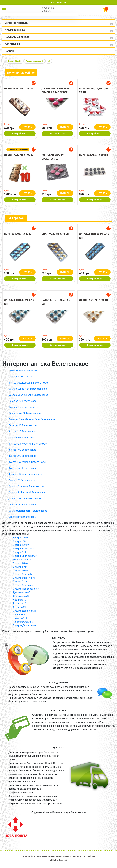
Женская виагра (22, 560)
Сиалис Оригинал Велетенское (26, 486)
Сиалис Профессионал (26, 589)
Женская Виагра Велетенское (25, 474)
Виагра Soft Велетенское (22, 468)
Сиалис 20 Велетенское (22, 480)
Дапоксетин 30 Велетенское (25, 413)
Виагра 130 (19, 541)
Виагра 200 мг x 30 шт (94, 155)
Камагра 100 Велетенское (23, 371)
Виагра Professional (24, 549)
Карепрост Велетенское (22, 517)
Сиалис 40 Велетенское (22, 377)
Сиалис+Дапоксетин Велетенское (28, 511)
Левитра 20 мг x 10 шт (94, 300)
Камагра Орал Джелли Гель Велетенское (32, 419)
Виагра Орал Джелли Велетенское (28, 383)
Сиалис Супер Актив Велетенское (28, 389)
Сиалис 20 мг (21, 563)
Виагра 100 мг (21, 538)
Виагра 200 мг (21, 545)
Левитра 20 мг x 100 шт (19, 155)
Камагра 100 (20, 618)
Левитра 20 (19, 607)
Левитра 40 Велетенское (22, 505)
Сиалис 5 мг (20, 567)
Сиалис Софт (20, 581)
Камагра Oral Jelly (23, 622)
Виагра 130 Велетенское (22, 431)
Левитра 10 (19, 603)
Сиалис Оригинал (23, 585)
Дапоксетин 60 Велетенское (25, 499)
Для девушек (12, 44)
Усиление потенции (17, 23)
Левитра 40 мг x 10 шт (19, 89)
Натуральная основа (17, 37)
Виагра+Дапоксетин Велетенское (27, 444)
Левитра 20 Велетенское (22, 401)
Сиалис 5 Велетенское (21, 438)
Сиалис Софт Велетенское (23, 407)
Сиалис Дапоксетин (24, 611)
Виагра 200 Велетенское (22, 456)
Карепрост (19, 614)
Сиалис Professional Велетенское (27, 492)
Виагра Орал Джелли (25, 556)
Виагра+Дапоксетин (25, 625)
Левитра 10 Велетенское (22, 425)
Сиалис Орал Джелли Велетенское (28, 395)
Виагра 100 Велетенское (22, 450)
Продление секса (15, 30)
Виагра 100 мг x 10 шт (19, 234)
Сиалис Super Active (24, 578)
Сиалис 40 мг (21, 571)
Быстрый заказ (20, 134)
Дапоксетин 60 (22, 592)
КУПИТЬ (28, 127)
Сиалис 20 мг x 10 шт (56, 234)
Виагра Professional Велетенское (27, 462)
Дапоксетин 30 (22, 596)
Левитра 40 (19, 600)
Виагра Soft (19, 552)
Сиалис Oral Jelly (22, 574)
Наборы (9, 51)
